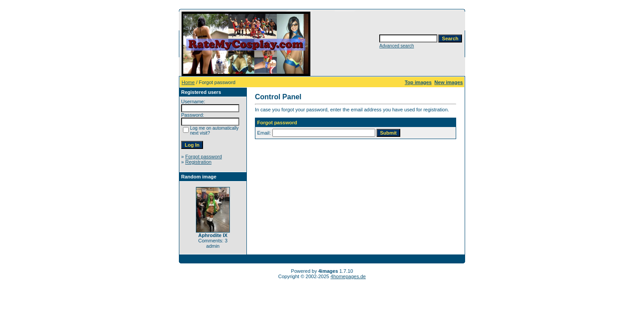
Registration (198, 162)
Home (188, 82)
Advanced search (396, 46)
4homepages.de (348, 276)
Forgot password (203, 157)
